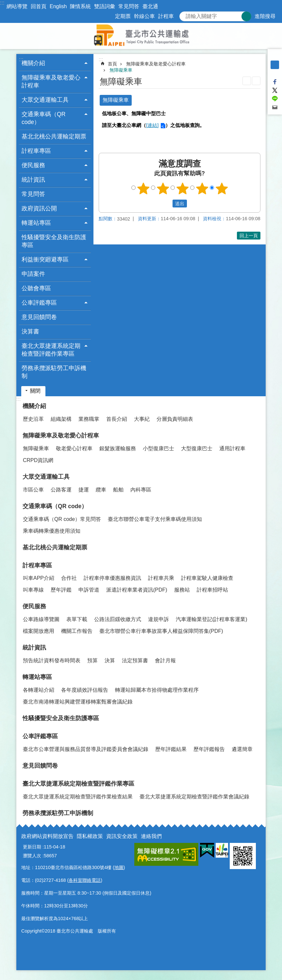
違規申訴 (158, 619)
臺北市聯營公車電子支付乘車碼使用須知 (155, 519)
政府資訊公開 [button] (39, 208)
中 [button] (275, 65)
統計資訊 (34, 648)
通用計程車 (232, 448)
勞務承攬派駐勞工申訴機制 (54, 372)
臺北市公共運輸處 (141, 36)
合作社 (69, 578)
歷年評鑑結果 (171, 749)
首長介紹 (117, 419)
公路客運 (61, 490)
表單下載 (77, 619)
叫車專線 (33, 590)
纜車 (101, 490)
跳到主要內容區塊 (3, 3)
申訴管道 (89, 590)
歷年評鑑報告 (209, 749)
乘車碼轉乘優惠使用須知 (52, 531)
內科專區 (141, 490)
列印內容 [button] (247, 81)
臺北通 (150, 6)
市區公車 (33, 490)
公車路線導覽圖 (41, 619)
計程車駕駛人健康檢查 (207, 578)
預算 (92, 660)
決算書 (30, 331)
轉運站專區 (37, 677)
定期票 (123, 16)
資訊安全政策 (122, 836)
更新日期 (32, 847)
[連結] (152, 125)
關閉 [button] (35, 391)
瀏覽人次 (32, 856)
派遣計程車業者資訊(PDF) (137, 590)
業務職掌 (89, 419)
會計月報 (165, 660)
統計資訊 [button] (33, 180)
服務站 (182, 590)
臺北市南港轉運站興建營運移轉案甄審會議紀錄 (78, 702)
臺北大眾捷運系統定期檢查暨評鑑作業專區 (78, 784)
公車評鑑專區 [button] (39, 303)
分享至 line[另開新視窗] (275, 99)
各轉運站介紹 (39, 690)
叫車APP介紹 (39, 578)
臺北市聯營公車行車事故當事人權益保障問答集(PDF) (161, 631)
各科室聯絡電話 (85, 880)
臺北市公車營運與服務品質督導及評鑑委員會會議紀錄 (86, 749)
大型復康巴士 (197, 448)
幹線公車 (144, 16)
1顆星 (143, 188)
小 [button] (275, 56)
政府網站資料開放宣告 (47, 836)
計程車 (166, 16)
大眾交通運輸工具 (46, 477)
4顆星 (202, 188)
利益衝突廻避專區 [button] (45, 259)
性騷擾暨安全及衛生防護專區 (54, 241)
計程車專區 (37, 565)
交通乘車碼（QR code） (55, 506)
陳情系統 (80, 6)
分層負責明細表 (175, 419)
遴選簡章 (242, 749)
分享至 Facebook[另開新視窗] (275, 82)
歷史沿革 (33, 419)
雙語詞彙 (105, 6)
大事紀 (142, 419)
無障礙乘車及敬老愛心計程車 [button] (51, 81)
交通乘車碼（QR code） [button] (43, 118)
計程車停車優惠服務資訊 (112, 578)
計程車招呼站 (212, 590)
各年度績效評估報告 (85, 690)
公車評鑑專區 (40, 736)
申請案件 (33, 274)
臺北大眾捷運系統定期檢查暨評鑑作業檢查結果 (78, 797)
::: (2, 3)
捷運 (84, 490)
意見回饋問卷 (39, 317)
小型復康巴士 (158, 448)
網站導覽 (17, 6)
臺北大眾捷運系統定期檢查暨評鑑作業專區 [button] (51, 350)
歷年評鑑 (61, 590)
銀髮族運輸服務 (118, 448)
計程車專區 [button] (36, 151)
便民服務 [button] (33, 165)
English (58, 6)
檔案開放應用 (39, 631)
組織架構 (61, 419)
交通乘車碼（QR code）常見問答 (62, 519)
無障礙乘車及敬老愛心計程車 (156, 64)
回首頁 (39, 6)
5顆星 (222, 188)
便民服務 (34, 606)
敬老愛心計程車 (74, 448)
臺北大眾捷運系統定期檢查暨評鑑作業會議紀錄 (194, 797)
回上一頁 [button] (249, 236)
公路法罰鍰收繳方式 (118, 619)
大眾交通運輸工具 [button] (45, 100)
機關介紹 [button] (33, 63)
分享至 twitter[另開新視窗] (275, 90)
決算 (110, 660)
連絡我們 (151, 836)
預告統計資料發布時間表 (52, 660)
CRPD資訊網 (38, 460)
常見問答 (129, 6)
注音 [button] (256, 81)
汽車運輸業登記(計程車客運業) (212, 619)
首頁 (112, 64)
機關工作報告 (77, 631)
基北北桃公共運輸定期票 (54, 136)
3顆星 (182, 188)
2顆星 (163, 188)
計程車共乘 (161, 578)
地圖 (119, 867)
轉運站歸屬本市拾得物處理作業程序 (157, 690)
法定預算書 (135, 660)
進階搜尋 (265, 16)
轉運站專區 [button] (36, 223)
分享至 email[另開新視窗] (275, 107)
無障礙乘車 (121, 70)
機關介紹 (34, 406)
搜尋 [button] (246, 16)
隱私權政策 (90, 836)
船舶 (118, 490)
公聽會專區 (36, 288)
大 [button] (275, 73)
